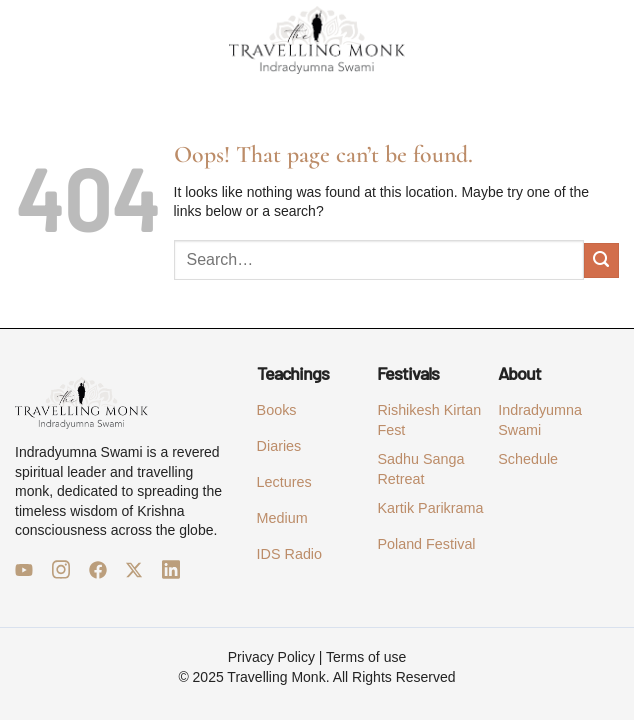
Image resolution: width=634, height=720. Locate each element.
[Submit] (601, 260)
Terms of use (366, 657)
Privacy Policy (271, 657)
